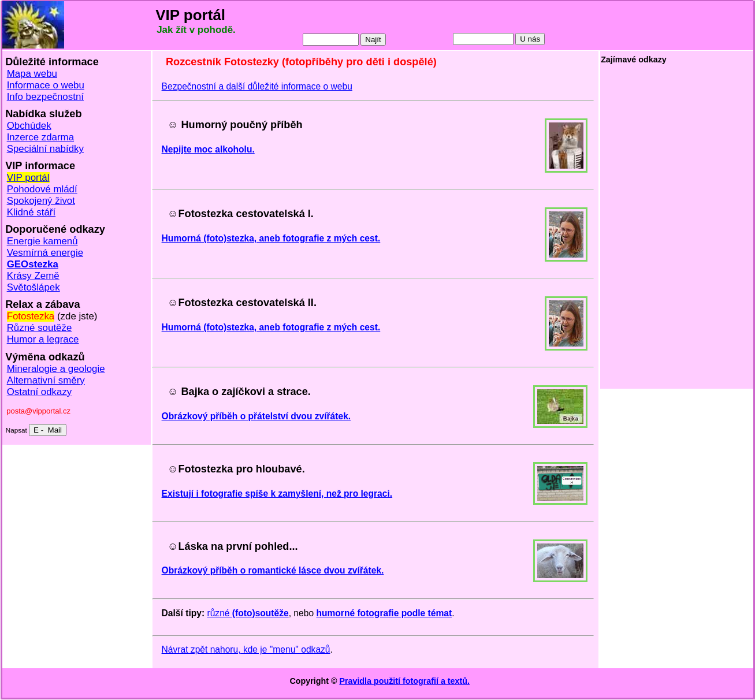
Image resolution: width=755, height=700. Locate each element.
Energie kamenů (42, 241)
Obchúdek (29, 126)
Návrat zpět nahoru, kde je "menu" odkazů (246, 649)
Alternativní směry (46, 380)
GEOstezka (33, 264)
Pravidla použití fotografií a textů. (404, 681)
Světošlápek (34, 287)
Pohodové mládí (42, 189)
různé (248, 613)
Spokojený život (41, 201)
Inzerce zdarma (40, 137)
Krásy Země (33, 276)
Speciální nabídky (45, 149)
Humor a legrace (43, 339)
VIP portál (28, 178)
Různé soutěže (40, 328)
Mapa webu (32, 74)
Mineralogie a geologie (56, 369)
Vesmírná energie (45, 253)
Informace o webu (46, 85)
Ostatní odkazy (40, 392)
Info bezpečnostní (45, 97)
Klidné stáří (31, 212)
